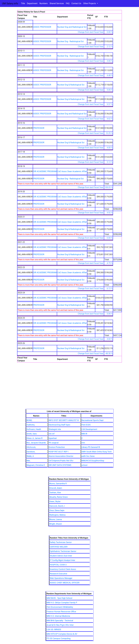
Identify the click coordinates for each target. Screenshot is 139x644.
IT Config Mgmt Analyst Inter (63, 560)
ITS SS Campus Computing (58, 638)
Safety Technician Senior (61, 542)
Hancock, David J (57, 506)
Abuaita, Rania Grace (58, 497)
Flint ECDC (86, 425)
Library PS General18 (91, 447)
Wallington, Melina (57, 515)
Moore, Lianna (56, 519)
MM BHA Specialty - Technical (60, 621)
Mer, (28, 461)
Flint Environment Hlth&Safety (60, 607)
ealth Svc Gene (88, 456)
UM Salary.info (10, 3)
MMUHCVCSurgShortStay (93, 461)
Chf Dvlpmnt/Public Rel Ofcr (61, 461)
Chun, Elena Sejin (57, 510)
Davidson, (31, 452)
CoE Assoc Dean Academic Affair (72, 171)
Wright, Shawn (56, 524)
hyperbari (53, 438)
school (84, 465)
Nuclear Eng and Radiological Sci (72, 27)
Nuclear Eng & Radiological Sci (71, 85)
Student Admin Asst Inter (61, 556)
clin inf (51, 434)
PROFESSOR (39, 128)
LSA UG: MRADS (54, 629)
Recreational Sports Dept (93, 420)
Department (32, 3)
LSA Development (89, 429)
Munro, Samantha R (58, 484)
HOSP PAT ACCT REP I (58, 452)
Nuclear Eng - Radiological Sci (70, 41)
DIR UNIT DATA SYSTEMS (60, 465)
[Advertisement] (70, 390)
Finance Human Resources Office (61, 612)
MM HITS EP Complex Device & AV (62, 634)
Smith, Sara (32, 434)
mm (83, 443)
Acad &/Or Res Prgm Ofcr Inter (60, 625)
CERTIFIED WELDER (59, 547)
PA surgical (54, 443)
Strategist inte (55, 429)
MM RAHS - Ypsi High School (59, 598)
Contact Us (76, 3)
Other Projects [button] (90, 3)
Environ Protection (57, 447)
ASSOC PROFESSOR (42, 27)
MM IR (84, 434)
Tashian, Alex (55, 493)
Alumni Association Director (61, 456)
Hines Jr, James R (35, 438)
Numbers (43, 3)
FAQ (68, 3)
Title (23, 3)
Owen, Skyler (55, 501)
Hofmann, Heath (34, 429)
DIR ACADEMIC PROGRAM (45, 171)
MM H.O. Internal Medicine (58, 616)
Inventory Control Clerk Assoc (63, 569)
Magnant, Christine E (36, 465)
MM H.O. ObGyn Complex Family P (62, 603)
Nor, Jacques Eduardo (36, 443)
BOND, (29, 420)
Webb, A (30, 456)
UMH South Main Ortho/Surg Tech (97, 452)
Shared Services (57, 3)
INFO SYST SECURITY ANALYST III (64, 420)
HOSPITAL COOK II (58, 565)
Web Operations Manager (61, 578)
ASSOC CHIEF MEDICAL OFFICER (65, 583)
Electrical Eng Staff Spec (59, 425)
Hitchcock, (31, 447)
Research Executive (59, 574)
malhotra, (31, 425)
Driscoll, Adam (56, 488)
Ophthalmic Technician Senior (63, 551)
